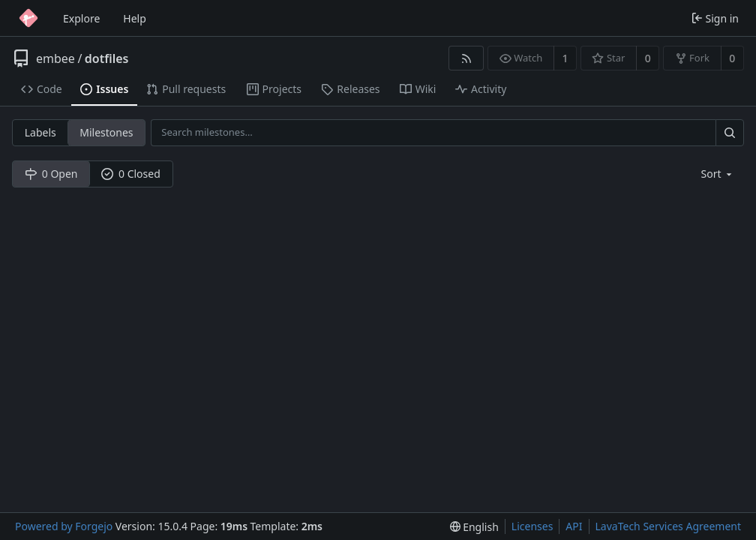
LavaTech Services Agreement (668, 526)
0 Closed (131, 174)
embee (55, 58)
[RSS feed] (466, 58)
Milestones (106, 132)
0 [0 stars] (648, 58)
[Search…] (730, 132)
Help (135, 18)
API (574, 526)
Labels (40, 132)
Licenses (532, 526)
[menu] (718, 174)
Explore (81, 18)
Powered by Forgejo (64, 526)
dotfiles (107, 58)
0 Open (51, 174)
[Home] (28, 18)
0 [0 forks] (732, 58)
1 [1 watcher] (565, 58)
